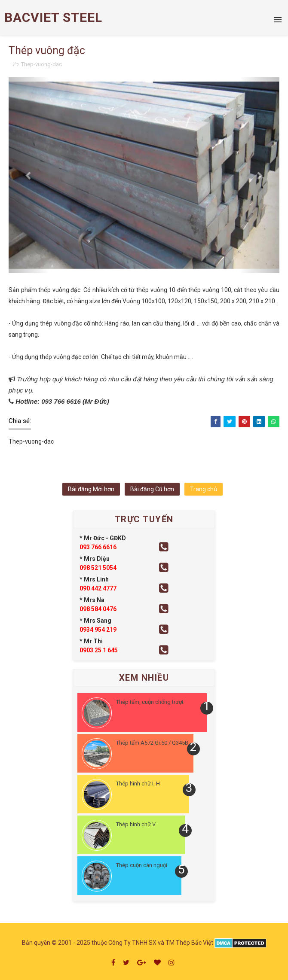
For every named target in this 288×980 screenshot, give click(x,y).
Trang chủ (204, 489)
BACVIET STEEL (53, 17)
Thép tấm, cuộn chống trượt (150, 702)
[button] (29, 175)
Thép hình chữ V (136, 824)
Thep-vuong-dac (41, 64)
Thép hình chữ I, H (138, 784)
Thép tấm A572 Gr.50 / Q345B (152, 743)
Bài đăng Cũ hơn (152, 489)
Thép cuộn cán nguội (142, 865)
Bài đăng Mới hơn (91, 489)
